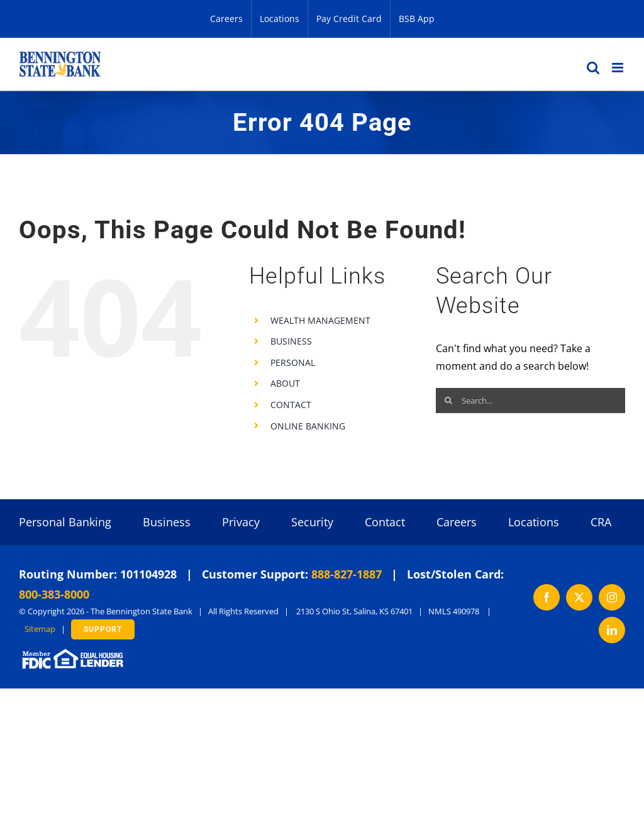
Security (312, 522)
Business (167, 522)
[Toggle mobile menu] (619, 68)
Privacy (241, 522)
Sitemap (40, 629)
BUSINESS (291, 341)
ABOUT (285, 383)
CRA (601, 522)
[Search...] (530, 401)
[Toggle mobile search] (593, 68)
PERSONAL (293, 362)
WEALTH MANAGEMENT (320, 320)
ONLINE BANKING (308, 426)
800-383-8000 (54, 594)
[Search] (448, 401)
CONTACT (291, 405)
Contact (385, 522)
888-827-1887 (347, 574)
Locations (534, 522)
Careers (457, 522)
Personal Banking (65, 522)
